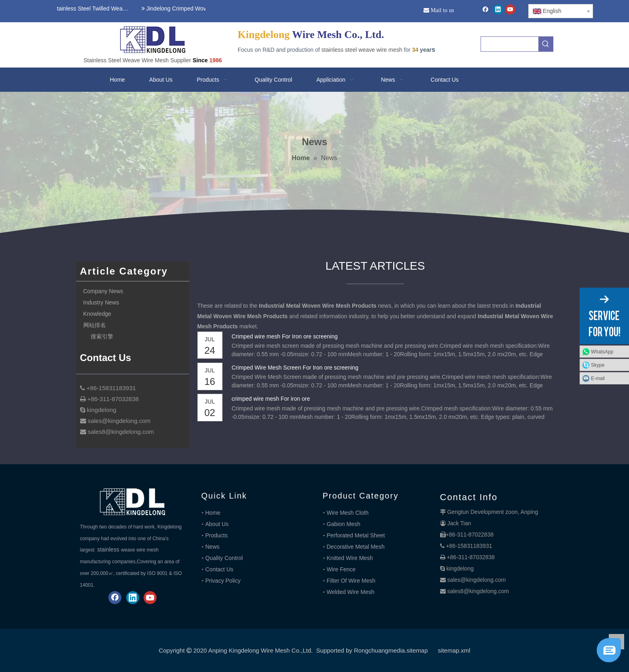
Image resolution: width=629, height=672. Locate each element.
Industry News (101, 302)
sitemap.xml (454, 650)
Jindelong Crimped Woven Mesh (184, 8)
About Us (217, 524)
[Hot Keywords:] (546, 44)
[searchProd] (510, 44)
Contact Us (219, 569)
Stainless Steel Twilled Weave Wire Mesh (91, 8)
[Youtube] (510, 10)
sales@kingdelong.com (476, 580)
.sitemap (416, 650)
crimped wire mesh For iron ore (271, 399)
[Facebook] (486, 10)
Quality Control (224, 558)
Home (213, 513)
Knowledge (97, 314)
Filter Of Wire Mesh (351, 581)
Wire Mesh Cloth (348, 513)
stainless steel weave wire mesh (362, 50)
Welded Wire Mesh (351, 592)
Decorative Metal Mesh (356, 547)
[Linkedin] (498, 10)
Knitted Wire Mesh (350, 558)
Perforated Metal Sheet (356, 535)
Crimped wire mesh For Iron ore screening (285, 336)
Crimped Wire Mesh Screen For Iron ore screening (295, 368)
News (213, 547)
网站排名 (95, 325)
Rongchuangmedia (379, 650)
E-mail (598, 378)
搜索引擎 (102, 336)
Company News (103, 291)
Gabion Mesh (344, 524)
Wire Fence (341, 569)
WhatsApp (602, 352)
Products (217, 535)
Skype (598, 365)
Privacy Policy (223, 581)
